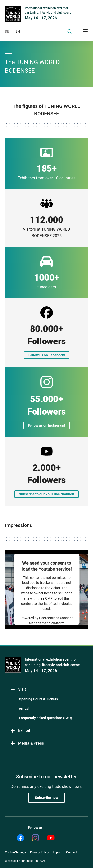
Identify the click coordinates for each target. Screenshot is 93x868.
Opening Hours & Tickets (38, 699)
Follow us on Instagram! (46, 425)
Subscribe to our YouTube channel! (46, 494)
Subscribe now (46, 798)
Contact (72, 852)
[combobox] (70, 31)
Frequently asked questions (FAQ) (46, 718)
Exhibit (20, 731)
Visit (18, 690)
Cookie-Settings (15, 852)
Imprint (58, 852)
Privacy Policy (39, 852)
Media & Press (27, 744)
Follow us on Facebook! (47, 355)
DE (7, 31)
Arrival (24, 709)
